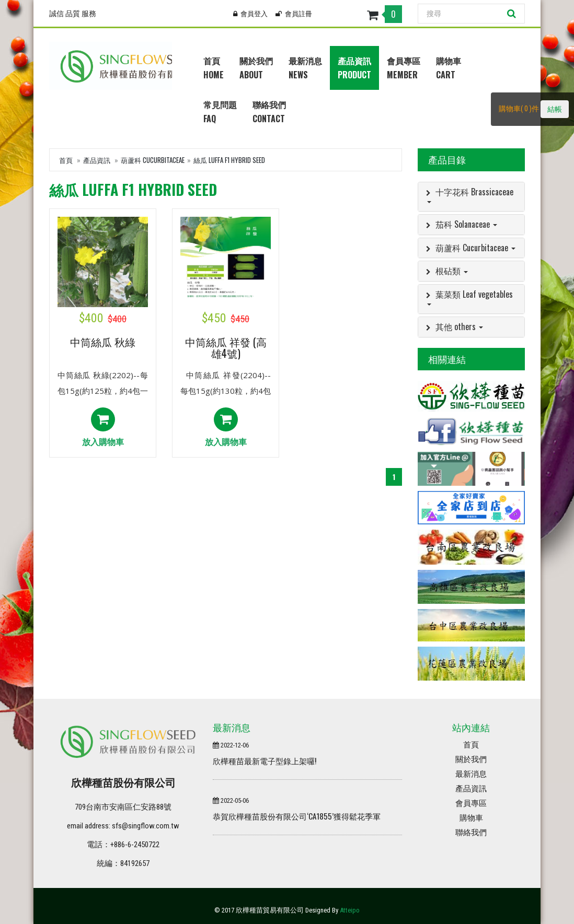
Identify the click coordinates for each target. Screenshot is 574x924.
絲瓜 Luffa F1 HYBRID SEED (229, 160)
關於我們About (256, 68)
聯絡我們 (471, 833)
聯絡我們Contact (269, 112)
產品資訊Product (354, 68)
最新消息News (305, 68)
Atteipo (350, 910)
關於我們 (471, 759)
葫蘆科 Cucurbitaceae (153, 160)
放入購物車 (103, 428)
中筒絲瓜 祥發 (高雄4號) (226, 348)
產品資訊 (97, 160)
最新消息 (471, 774)
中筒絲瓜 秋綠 (103, 343)
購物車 (471, 818)
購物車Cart (449, 68)
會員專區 (471, 803)
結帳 (555, 109)
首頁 (66, 160)
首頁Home (214, 68)
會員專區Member (404, 68)
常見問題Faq (220, 112)
